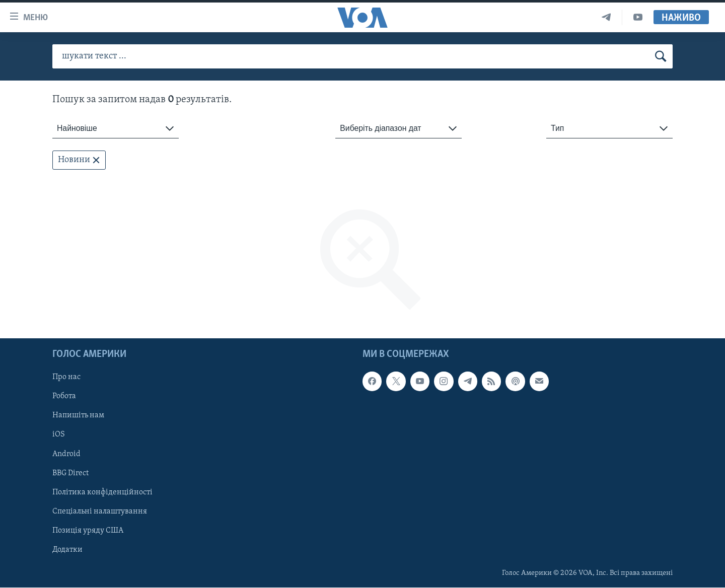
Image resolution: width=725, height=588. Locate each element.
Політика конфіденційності (102, 492)
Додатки (67, 550)
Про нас (66, 378)
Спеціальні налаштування (100, 511)
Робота (64, 397)
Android (66, 454)
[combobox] (116, 129)
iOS (59, 435)
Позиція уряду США (88, 531)
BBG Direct (70, 473)
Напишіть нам (78, 416)
